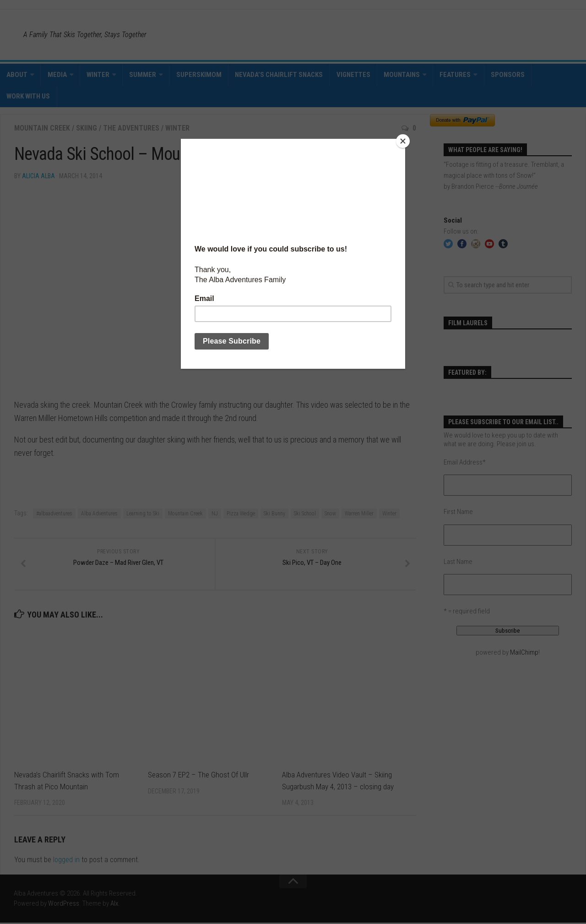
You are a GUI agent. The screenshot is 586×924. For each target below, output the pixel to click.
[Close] (403, 141)
